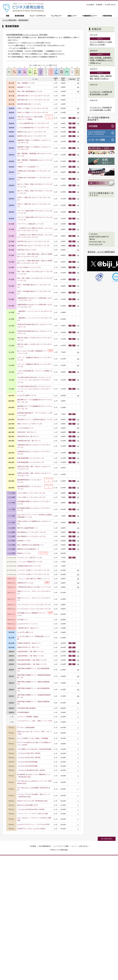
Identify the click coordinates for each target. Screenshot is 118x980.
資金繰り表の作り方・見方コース (28, 647)
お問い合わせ (111, 5)
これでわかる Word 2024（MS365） (29, 753)
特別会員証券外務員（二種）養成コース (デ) (32, 660)
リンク (74, 846)
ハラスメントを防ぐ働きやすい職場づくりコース (33, 579)
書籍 (8, 16)
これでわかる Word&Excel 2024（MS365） (32, 770)
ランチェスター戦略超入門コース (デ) (30, 562)
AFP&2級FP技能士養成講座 (26, 708)
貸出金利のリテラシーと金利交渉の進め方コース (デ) (35, 420)
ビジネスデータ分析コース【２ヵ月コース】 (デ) (33, 570)
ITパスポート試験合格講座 (26, 728)
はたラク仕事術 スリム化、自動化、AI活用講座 (33, 738)
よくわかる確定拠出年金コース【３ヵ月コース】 (33, 128)
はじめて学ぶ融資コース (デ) (27, 395)
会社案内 (91, 5)
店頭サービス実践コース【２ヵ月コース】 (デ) (33, 108)
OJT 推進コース (22, 620)
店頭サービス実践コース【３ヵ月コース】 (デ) (33, 112)
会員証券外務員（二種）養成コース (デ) (30, 652)
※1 (78, 652)
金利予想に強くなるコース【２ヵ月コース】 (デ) (33, 241)
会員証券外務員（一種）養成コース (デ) (30, 656)
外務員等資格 (107, 16)
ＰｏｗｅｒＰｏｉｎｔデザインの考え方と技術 (33, 814)
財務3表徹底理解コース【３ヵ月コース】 (31, 462)
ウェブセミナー (56, 16)
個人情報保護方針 (45, 846)
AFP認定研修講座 (23, 712)
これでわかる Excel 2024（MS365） (29, 758)
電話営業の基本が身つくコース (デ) (29, 104)
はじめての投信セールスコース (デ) (29, 267)
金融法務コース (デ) (24, 541)
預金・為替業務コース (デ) (26, 83)
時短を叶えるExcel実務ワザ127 (28, 805)
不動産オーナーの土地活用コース (28, 167)
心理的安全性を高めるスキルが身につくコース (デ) (34, 587)
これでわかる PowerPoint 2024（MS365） (31, 809)
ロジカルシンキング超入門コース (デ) (30, 558)
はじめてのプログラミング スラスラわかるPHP (33, 824)
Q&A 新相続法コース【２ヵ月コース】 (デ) (31, 532)
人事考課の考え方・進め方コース (28, 628)
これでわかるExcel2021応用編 (27, 766)
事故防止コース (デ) (24, 553)
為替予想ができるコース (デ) (27, 250)
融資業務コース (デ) (24, 87)
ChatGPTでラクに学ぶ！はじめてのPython (31, 829)
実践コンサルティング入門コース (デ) (30, 424)
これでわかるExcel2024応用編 (27, 762)
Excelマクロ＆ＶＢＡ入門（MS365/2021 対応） (33, 801)
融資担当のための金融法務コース (28, 549)
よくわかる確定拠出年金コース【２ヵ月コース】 (33, 123)
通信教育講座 (19, 16)
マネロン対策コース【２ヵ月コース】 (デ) (31, 497)
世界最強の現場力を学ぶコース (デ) (29, 566)
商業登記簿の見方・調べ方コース (28, 436)
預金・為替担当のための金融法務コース (30, 545)
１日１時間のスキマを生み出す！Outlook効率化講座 (34, 749)
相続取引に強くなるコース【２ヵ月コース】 (32, 132)
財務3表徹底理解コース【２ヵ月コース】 (31, 458)
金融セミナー (72, 16)
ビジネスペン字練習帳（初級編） (28, 717)
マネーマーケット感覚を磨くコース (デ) (30, 224)
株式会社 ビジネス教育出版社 (101, 252)
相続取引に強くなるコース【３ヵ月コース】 (32, 136)
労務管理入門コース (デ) (25, 583)
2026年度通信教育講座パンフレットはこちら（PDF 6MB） (27, 35)
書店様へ (101, 5)
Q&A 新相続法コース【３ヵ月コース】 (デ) (31, 536)
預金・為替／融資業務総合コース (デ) (30, 91)
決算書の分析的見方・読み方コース (29, 643)
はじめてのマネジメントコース (27, 624)
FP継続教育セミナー (90, 16)
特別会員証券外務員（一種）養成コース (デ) (32, 664)
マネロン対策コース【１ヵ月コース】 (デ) (31, 493)
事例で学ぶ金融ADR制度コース (28, 528)
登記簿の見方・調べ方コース (27, 432)
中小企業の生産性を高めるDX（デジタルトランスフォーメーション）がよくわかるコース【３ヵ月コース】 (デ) (34, 389)
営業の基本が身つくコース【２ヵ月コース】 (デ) (33, 96)
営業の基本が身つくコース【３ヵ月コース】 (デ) (33, 100)
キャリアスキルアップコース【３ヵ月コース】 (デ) (34, 609)
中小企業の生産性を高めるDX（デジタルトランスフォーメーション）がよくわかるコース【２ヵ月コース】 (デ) (34, 380)
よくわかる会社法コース (25, 428)
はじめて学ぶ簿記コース (25, 632)
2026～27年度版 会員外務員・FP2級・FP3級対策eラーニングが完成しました (101, 60)
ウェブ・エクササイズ (38, 16)
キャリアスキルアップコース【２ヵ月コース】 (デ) (34, 605)
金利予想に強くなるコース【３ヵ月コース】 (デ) (33, 246)
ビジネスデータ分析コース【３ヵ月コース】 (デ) (33, 574)
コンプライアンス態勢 (61, 846)
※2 (78, 83)
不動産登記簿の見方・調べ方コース (29, 441)
